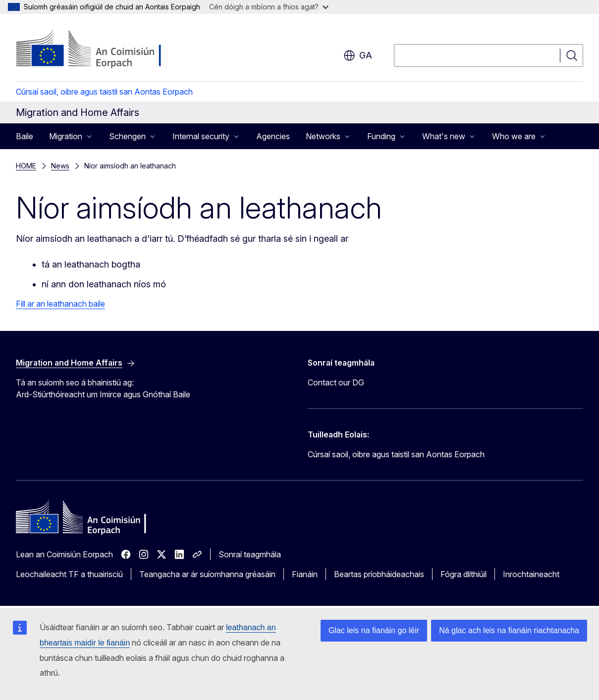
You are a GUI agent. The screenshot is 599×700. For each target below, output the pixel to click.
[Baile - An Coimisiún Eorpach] (96, 50)
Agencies (273, 136)
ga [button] (358, 55)
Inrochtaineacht (531, 574)
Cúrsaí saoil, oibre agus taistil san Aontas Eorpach (104, 92)
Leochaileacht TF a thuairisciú (69, 574)
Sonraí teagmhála (250, 554)
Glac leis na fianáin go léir (374, 630)
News (60, 166)
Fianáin (305, 574)
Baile (25, 136)
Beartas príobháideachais (379, 574)
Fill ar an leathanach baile (60, 304)
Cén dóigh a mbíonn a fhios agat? (269, 7)
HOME (26, 166)
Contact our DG (336, 382)
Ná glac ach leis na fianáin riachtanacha (509, 630)
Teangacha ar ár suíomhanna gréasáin (207, 574)
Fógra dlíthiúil (463, 574)
